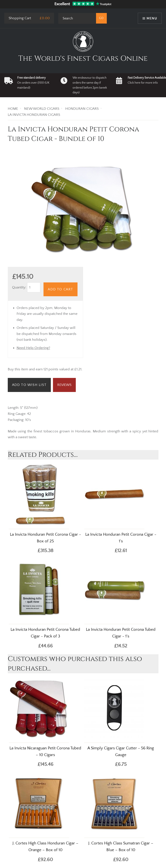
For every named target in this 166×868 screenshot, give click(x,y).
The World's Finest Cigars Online (83, 59)
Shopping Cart (20, 18)
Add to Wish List (29, 385)
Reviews (64, 385)
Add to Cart (61, 289)
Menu (152, 18)
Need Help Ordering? (33, 348)
